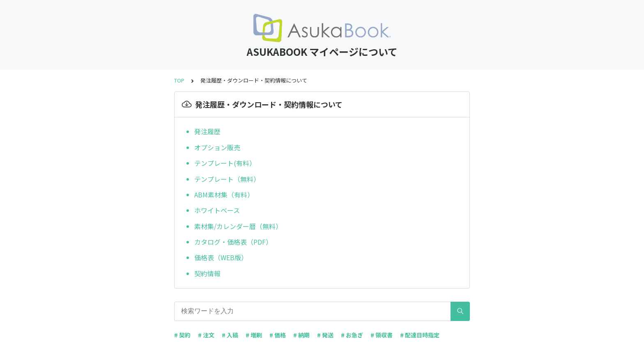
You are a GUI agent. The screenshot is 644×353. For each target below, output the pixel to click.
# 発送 (325, 335)
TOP (179, 80)
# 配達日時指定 (420, 335)
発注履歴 (207, 131)
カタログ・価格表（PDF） (233, 242)
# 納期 (301, 335)
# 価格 (278, 335)
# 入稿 (230, 335)
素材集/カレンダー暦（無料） (238, 226)
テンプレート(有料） (225, 163)
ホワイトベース (217, 210)
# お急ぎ (352, 335)
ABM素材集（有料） (224, 195)
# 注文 (206, 335)
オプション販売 (217, 147)
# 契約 (182, 335)
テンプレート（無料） (228, 179)
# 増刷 (254, 335)
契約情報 (207, 273)
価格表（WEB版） (221, 257)
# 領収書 (382, 335)
